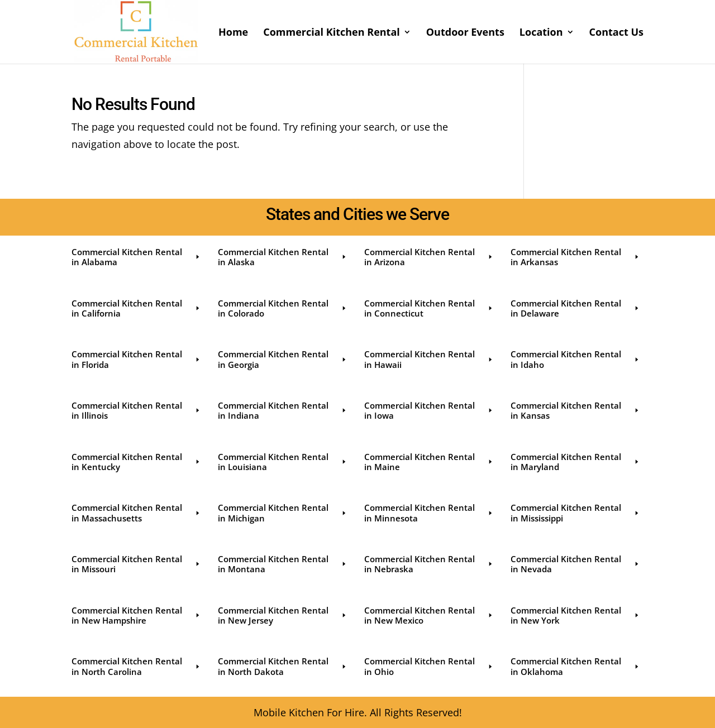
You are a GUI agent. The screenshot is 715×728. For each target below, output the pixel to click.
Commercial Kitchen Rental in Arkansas (575, 257)
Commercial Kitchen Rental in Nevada (575, 564)
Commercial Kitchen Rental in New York (575, 615)
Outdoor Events (465, 33)
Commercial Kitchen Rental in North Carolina (136, 666)
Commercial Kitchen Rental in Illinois (136, 410)
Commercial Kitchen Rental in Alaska (283, 257)
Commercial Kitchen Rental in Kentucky (136, 462)
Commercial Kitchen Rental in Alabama (136, 257)
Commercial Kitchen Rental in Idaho (575, 359)
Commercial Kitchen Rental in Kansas (575, 410)
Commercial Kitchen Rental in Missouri (136, 564)
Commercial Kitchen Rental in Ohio (429, 666)
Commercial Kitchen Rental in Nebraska (429, 564)
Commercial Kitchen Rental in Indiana (283, 410)
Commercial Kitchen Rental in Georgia (283, 359)
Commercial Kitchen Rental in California (136, 308)
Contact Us (616, 33)
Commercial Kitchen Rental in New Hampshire (136, 615)
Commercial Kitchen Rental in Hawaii (429, 359)
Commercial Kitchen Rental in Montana (283, 564)
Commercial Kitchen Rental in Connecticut (429, 308)
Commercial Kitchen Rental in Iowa (429, 410)
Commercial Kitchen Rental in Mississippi (575, 513)
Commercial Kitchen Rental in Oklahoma (575, 666)
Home (233, 33)
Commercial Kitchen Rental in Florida (136, 359)
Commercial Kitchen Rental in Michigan (283, 513)
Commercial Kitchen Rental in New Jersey (283, 615)
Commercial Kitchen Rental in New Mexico (429, 615)
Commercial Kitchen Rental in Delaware (575, 308)
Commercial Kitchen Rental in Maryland (575, 462)
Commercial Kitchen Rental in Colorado (283, 308)
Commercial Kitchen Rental (332, 33)
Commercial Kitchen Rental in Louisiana (283, 462)
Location (541, 33)
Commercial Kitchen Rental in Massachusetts (136, 513)
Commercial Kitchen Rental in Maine (429, 462)
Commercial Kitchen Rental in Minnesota (429, 513)
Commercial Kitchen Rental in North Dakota (283, 666)
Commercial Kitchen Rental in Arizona (429, 257)
